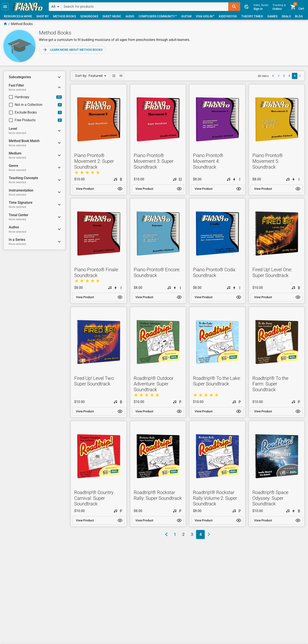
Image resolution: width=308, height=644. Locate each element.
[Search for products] (145, 7)
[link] (28, 7)
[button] (5, 7)
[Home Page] (5, 24)
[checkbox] (31, 97)
